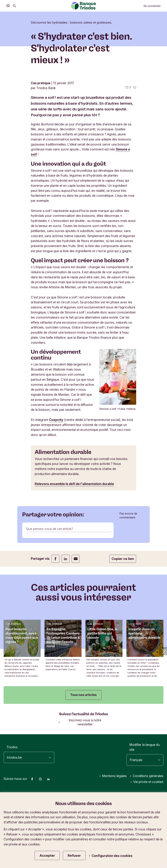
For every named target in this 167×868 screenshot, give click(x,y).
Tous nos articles (83, 695)
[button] (163, 651)
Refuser (74, 855)
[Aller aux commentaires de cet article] (135, 88)
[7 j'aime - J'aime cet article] (128, 88)
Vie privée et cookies (147, 782)
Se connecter (152, 6)
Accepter (47, 855)
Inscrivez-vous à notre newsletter (80, 722)
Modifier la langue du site (144, 747)
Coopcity (56, 420)
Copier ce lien (123, 559)
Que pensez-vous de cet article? (49, 529)
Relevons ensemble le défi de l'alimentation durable (74, 484)
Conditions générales (147, 776)
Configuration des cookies (110, 856)
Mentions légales (113, 776)
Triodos (12, 747)
